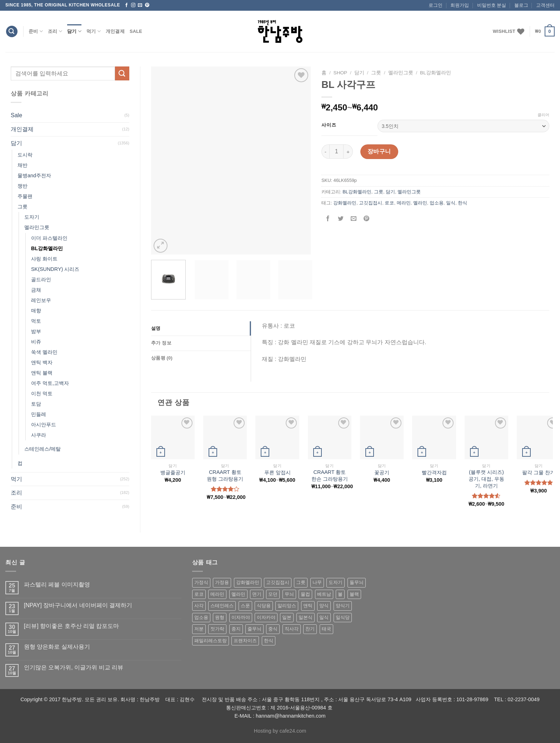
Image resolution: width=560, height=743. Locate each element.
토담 (36, 404)
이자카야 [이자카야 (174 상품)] (266, 617)
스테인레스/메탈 (42, 449)
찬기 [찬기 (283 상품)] (310, 629)
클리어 (543, 115)
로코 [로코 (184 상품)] (199, 594)
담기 (74, 31)
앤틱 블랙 (42, 373)
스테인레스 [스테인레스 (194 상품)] (222, 606)
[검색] (12, 32)
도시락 (25, 155)
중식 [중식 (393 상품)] (273, 629)
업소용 (437, 203)
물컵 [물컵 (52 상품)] (305, 594)
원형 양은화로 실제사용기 (57, 647)
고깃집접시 (371, 203)
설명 (156, 328)
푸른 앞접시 (277, 472)
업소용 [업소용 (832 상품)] (201, 617)
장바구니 (379, 151)
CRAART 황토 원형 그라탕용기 (225, 475)
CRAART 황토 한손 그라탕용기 (330, 475)
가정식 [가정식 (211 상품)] (201, 582)
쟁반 (22, 186)
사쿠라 (39, 435)
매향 (36, 311)
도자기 (32, 217)
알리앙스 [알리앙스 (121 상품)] (287, 606)
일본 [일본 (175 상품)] (287, 617)
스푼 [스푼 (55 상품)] (245, 606)
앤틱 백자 (42, 362)
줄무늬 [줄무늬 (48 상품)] (254, 629)
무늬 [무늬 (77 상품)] (289, 594)
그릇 (22, 207)
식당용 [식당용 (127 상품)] (264, 606)
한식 (462, 203)
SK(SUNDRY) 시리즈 (55, 269)
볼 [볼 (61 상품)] (340, 594)
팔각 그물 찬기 (539, 472)
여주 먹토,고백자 (50, 383)
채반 (22, 165)
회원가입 (460, 5)
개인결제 (115, 31)
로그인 (436, 5)
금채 (36, 290)
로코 (389, 203)
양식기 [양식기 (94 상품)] (343, 606)
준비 (36, 31)
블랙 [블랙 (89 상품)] (354, 594)
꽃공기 (382, 472)
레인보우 (41, 300)
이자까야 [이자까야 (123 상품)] (241, 617)
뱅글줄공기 (173, 472)
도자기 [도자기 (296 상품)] (336, 582)
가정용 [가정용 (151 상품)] (222, 582)
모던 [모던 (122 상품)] (273, 594)
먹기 (94, 31)
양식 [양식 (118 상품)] (324, 606)
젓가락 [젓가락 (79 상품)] (217, 629)
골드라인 (41, 279)
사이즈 (329, 125)
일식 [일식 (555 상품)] (324, 617)
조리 (55, 31)
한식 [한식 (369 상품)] (269, 641)
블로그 (521, 5)
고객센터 (545, 5)
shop (341, 73)
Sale (136, 31)
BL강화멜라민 (47, 248)
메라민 (404, 203)
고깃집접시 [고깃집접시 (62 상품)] (278, 582)
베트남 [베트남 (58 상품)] (324, 594)
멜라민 (420, 203)
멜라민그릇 (37, 227)
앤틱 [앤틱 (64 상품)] (308, 606)
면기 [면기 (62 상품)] (257, 594)
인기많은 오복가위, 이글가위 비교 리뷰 (74, 667)
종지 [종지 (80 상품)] (236, 629)
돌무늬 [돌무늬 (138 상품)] (357, 582)
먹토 (36, 321)
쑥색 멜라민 (44, 352)
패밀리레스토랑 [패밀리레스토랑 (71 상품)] (211, 641)
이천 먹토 (42, 393)
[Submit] (122, 73)
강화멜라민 (345, 203)
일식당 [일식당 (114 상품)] (343, 617)
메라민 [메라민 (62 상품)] (217, 594)
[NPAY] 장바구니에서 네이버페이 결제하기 (78, 605)
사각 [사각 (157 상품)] (199, 606)
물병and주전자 (34, 175)
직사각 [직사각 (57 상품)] (292, 629)
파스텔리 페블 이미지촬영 (57, 585)
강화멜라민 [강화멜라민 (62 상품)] (248, 582)
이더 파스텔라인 (49, 238)
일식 (451, 203)
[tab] (201, 328)
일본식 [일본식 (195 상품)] (306, 617)
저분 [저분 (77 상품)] (199, 629)
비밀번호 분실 (492, 5)
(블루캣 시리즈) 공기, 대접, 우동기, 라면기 (486, 479)
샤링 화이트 (44, 259)
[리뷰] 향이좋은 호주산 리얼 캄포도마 (72, 626)
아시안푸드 (44, 425)
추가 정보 (161, 343)
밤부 (36, 331)
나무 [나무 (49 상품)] (317, 582)
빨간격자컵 (434, 472)
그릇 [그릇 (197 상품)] (301, 582)
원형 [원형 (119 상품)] (220, 617)
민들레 (39, 414)
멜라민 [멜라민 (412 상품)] (238, 594)
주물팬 (25, 196)
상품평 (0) (162, 358)
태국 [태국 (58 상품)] (326, 629)
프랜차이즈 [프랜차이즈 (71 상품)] (245, 641)
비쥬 (36, 342)
